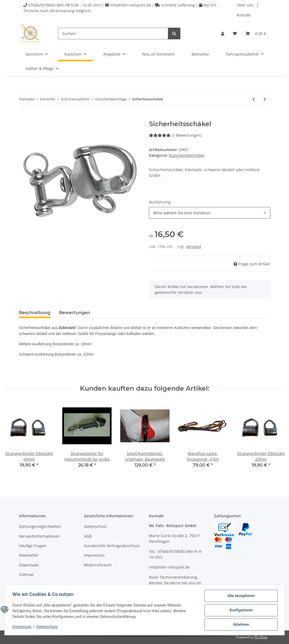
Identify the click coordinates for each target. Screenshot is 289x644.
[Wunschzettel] (235, 34)
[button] (223, 34)
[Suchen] (113, 34)
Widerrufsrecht (98, 565)
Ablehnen (240, 625)
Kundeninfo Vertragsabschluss (112, 546)
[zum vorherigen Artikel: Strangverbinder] (254, 99)
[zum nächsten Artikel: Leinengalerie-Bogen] (265, 99)
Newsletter (29, 555)
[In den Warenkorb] (23, 117)
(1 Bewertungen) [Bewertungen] (175, 135)
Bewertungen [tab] (75, 313)
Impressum (94, 555)
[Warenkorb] (256, 34)
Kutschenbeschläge (187, 155)
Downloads (29, 565)
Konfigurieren (240, 611)
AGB (88, 536)
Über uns (245, 5)
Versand (194, 246)
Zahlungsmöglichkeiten (40, 526)
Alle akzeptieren (240, 597)
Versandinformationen (39, 536)
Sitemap (26, 574)
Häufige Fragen (33, 546)
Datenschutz (95, 526)
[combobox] (210, 213)
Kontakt (244, 15)
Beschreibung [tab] (35, 313)
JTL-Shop (261, 637)
